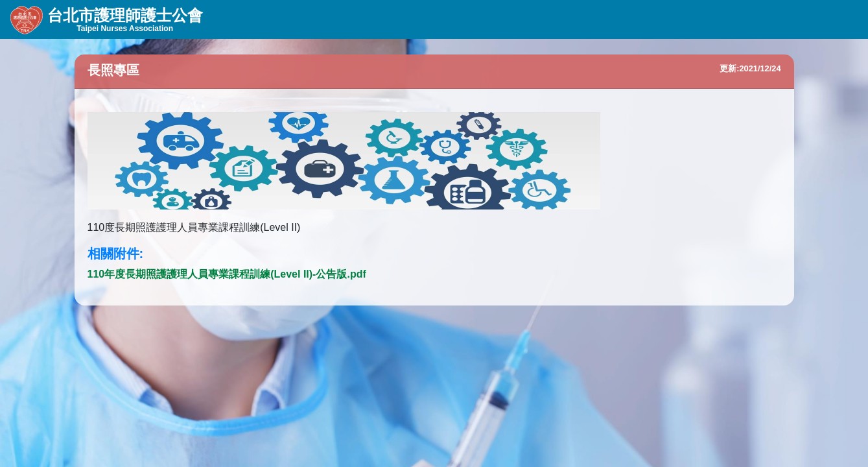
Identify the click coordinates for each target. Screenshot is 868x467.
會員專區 (453, 19)
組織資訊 (251, 19)
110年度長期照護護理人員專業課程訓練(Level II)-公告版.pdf (227, 274)
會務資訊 (319, 19)
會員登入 (813, 19)
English (568, 19)
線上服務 (385, 19)
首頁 (511, 19)
